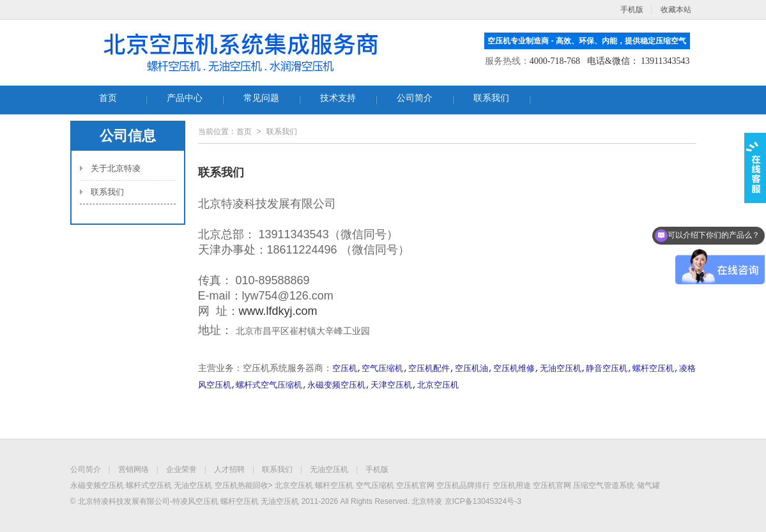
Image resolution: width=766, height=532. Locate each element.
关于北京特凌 (116, 168)
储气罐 (648, 485)
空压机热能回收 (241, 485)
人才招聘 (229, 469)
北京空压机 (294, 485)
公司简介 (86, 469)
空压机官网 (415, 485)
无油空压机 (329, 469)
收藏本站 (676, 10)
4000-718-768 (555, 61)
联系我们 (107, 192)
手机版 (377, 469)
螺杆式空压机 (149, 485)
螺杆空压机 (334, 485)
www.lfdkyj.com (278, 311)
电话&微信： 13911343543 (639, 61)
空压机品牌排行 (463, 485)
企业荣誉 (181, 469)
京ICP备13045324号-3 (483, 501)
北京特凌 (427, 501)
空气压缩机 (375, 485)
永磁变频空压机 (97, 485)
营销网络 (134, 469)
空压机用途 (512, 485)
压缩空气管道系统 (604, 485)
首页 (244, 132)
